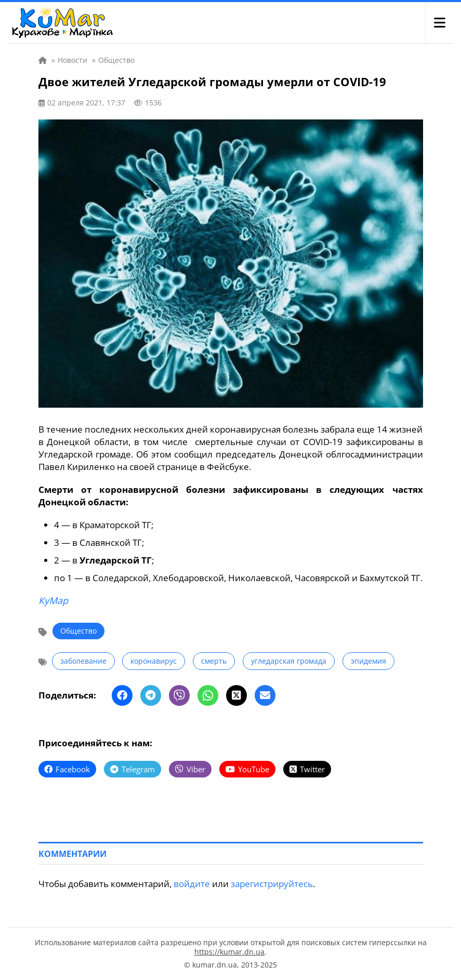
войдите (192, 884)
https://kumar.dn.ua (229, 952)
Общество (78, 631)
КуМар (53, 600)
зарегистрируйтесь (272, 884)
